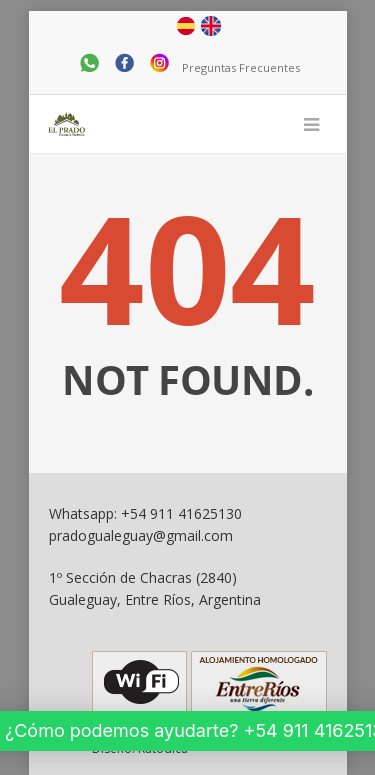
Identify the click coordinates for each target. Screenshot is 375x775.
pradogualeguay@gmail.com (141, 535)
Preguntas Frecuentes (241, 67)
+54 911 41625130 (181, 513)
